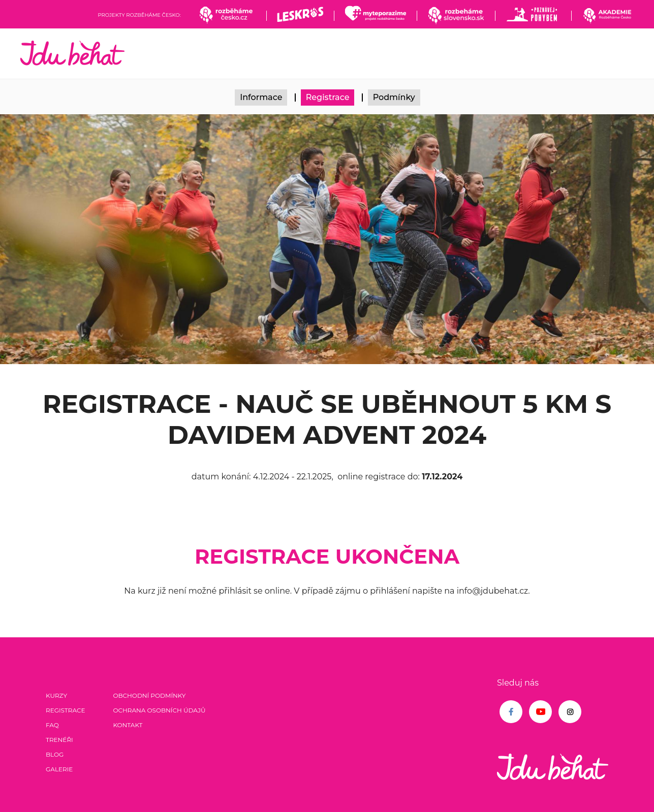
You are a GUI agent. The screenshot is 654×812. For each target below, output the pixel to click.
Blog (55, 754)
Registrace (328, 97)
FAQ (52, 725)
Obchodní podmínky (149, 695)
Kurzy (56, 695)
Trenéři (59, 740)
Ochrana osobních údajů (159, 710)
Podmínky (394, 97)
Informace (261, 97)
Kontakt (128, 725)
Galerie (59, 769)
